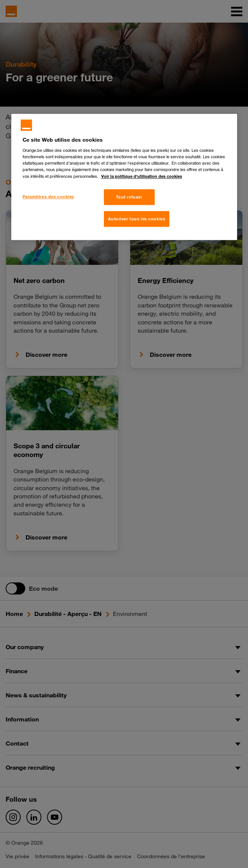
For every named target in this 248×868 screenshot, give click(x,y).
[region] (124, 177)
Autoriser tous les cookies (137, 219)
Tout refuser (129, 197)
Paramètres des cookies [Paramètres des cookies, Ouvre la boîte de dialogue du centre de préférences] (49, 197)
